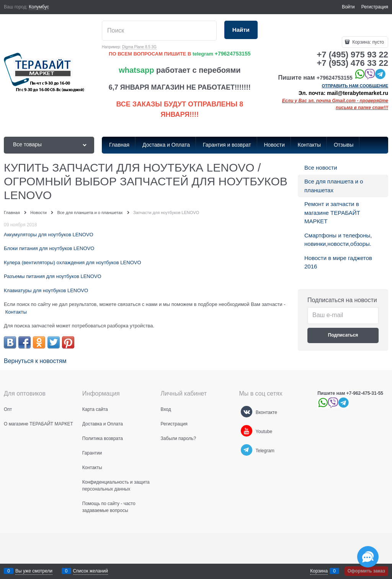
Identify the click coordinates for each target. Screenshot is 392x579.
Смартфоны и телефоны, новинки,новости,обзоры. (338, 240)
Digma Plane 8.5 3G (139, 47)
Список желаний (91, 571)
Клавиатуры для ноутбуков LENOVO (46, 290)
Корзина (319, 571)
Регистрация (375, 7)
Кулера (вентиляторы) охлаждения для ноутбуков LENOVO (73, 263)
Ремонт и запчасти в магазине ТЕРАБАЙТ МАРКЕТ (332, 213)
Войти (348, 7)
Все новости (321, 168)
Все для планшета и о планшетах (334, 186)
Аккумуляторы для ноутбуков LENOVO (49, 235)
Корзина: (367, 42)
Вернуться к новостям (35, 361)
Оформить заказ (366, 571)
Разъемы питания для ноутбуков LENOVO (53, 276)
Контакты (16, 312)
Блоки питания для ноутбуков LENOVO (49, 248)
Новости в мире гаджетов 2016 (338, 262)
